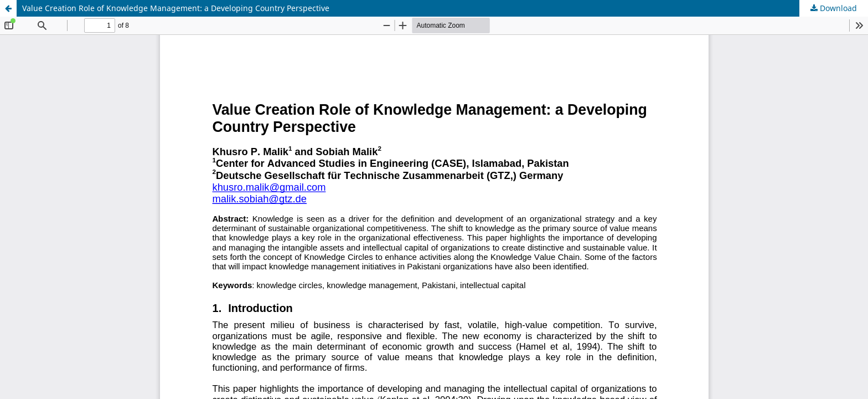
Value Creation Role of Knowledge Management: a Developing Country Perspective (176, 8)
